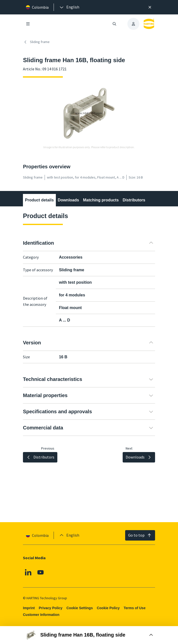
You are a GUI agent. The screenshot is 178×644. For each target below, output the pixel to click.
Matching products (101, 200)
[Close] (150, 7)
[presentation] (69, 7)
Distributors (134, 200)
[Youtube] (41, 572)
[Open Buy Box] (89, 635)
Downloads (68, 200)
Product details (39, 200)
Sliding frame (36, 42)
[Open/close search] (114, 24)
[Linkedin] (28, 572)
